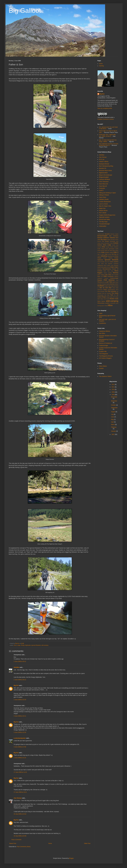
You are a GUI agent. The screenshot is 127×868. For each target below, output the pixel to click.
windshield (113, 303)
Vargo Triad (103, 299)
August (113, 412)
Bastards (100, 238)
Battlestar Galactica (109, 238)
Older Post (87, 843)
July (112, 414)
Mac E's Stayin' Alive (105, 206)
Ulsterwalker (103, 226)
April (113, 422)
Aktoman (112, 234)
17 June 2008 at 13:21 (20, 792)
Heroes (110, 254)
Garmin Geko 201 (105, 250)
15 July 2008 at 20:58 (20, 836)
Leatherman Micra (102, 265)
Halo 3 (116, 252)
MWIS (99, 275)
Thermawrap (100, 295)
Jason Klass (103, 197)
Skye (110, 288)
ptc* (108, 282)
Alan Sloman (18, 798)
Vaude (108, 299)
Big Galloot (25, 11)
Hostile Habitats (108, 258)
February (114, 427)
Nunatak (116, 275)
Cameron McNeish (105, 179)
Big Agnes (104, 239)
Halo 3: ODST (101, 254)
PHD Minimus (109, 280)
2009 (113, 392)
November (114, 401)
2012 (113, 384)
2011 (113, 387)
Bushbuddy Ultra (114, 241)
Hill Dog (114, 254)
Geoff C (101, 190)
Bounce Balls (101, 241)
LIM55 (109, 265)
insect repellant (114, 262)
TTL (115, 295)
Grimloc (107, 252)
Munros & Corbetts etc (106, 343)
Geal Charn (112, 250)
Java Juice (101, 264)
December (114, 397)
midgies (116, 267)
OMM (105, 276)
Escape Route (110, 247)
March (113, 425)
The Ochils (115, 293)
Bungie (107, 241)
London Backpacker (105, 202)
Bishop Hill (110, 240)
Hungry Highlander (26, 645)
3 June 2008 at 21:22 (20, 758)
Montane (99, 269)
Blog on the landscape (106, 175)
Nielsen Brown (103, 211)
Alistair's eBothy (104, 162)
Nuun (99, 276)
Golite (103, 252)
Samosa (112, 284)
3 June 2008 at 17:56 (20, 747)
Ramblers (100, 284)
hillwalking (104, 256)
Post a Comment (16, 840)
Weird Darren (101, 301)
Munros (116, 273)
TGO (106, 291)
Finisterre (116, 247)
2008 (113, 395)
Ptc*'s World (103, 213)
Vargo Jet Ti (112, 297)
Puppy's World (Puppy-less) (107, 215)
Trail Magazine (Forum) (106, 356)
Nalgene (103, 275)
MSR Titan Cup (108, 271)
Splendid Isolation (104, 217)
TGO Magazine (104, 354)
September (114, 408)
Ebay (104, 247)
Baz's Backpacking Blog (106, 166)
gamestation (112, 249)
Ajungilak (107, 234)
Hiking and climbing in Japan (107, 193)
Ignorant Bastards (36, 645)
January (114, 431)
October (114, 405)
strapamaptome (111, 290)
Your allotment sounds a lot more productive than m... (109, 145)
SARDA (116, 284)
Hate (106, 254)
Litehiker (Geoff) (104, 199)
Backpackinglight (102, 236)
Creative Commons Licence (105, 119)
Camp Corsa (101, 243)
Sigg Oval (113, 286)
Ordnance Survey (103, 278)
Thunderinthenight (104, 224)
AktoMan (16, 667)
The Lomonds (112, 291)
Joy (106, 264)
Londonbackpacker (20, 738)
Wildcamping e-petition (104, 303)
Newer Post (13, 843)
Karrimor (110, 264)
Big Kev (16, 685)
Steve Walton (103, 366)
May (113, 419)
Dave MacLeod (104, 184)
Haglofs (111, 252)
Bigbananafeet (103, 173)
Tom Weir (107, 295)
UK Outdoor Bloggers (105, 358)
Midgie (112, 267)
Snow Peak (115, 288)
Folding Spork (105, 249)
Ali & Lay (102, 159)
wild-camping (45, 645)
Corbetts (116, 243)
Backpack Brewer (104, 164)
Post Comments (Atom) (24, 847)
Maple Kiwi (102, 208)
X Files (106, 306)
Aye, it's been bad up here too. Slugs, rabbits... (108, 141)
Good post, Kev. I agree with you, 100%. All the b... (107, 135)
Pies (117, 280)
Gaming (101, 66)
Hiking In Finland (104, 195)
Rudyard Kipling (106, 284)
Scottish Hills (103, 352)
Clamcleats (107, 243)
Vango (108, 297)
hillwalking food (111, 256)
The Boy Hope (103, 222)
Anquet (117, 234)
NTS (113, 275)
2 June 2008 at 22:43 (20, 700)
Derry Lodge (17, 645)
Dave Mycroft (103, 186)
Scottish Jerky (107, 286)
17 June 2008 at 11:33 (20, 772)
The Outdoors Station (105, 376)
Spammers (100, 290)
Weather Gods (114, 299)
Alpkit (101, 313)
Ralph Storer (115, 282)
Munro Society (108, 273)
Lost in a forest (103, 204)
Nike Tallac (108, 275)
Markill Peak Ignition (102, 267)
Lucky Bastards (114, 265)
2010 (113, 389)
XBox (110, 305)
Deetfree (100, 245)
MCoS (109, 267)
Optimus (116, 276)
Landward (116, 264)
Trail (112, 295)
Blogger (71, 858)
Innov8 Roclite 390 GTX (103, 262)
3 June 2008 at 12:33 (20, 732)
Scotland (101, 286)
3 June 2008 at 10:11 (20, 716)
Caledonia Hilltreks (105, 331)
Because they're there (105, 171)
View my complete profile (105, 108)
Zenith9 (101, 368)
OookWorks (110, 276)
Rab (111, 282)
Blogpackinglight (104, 177)
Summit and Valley (105, 220)
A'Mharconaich (101, 234)
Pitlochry (100, 282)
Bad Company (114, 236)
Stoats (105, 290)
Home (50, 843)
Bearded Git (103, 168)
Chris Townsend (104, 182)
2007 (113, 434)
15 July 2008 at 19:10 (20, 814)
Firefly (99, 249)
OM (102, 276)
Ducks (114, 245)
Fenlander (102, 188)
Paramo (100, 280)
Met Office (102, 333)
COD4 (111, 243)
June (113, 417)
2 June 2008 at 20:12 (20, 661)
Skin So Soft (104, 288)
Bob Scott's (116, 240)
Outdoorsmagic (114, 278)
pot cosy (104, 282)
